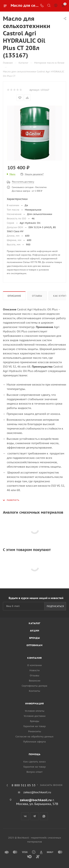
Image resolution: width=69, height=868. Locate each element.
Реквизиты (35, 731)
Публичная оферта (34, 742)
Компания (34, 658)
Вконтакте (25, 816)
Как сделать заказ (34, 762)
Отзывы (37, 296)
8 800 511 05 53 (24, 785)
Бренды (35, 638)
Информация (34, 704)
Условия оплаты (35, 711)
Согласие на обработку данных (34, 737)
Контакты (34, 691)
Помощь (35, 754)
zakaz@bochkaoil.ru (37, 792)
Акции (35, 631)
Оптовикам (34, 645)
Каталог (34, 623)
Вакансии (35, 681)
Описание (14, 296)
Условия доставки (35, 716)
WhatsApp (44, 816)
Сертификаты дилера (34, 686)
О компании (34, 665)
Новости (34, 670)
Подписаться (55, 606)
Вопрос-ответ (34, 772)
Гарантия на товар (34, 726)
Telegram (34, 816)
